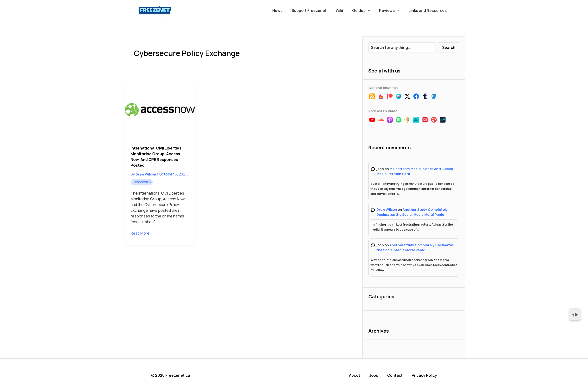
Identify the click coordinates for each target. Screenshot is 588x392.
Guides (365, 10)
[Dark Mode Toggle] (575, 315)
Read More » (142, 233)
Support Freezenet (316, 10)
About (355, 375)
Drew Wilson (387, 209)
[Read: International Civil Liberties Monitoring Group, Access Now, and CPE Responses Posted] (160, 111)
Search (449, 47)
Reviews (391, 10)
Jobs (374, 375)
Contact (395, 375)
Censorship (142, 182)
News (285, 10)
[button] (371, 10)
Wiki (344, 10)
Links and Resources (428, 10)
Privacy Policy (424, 375)
